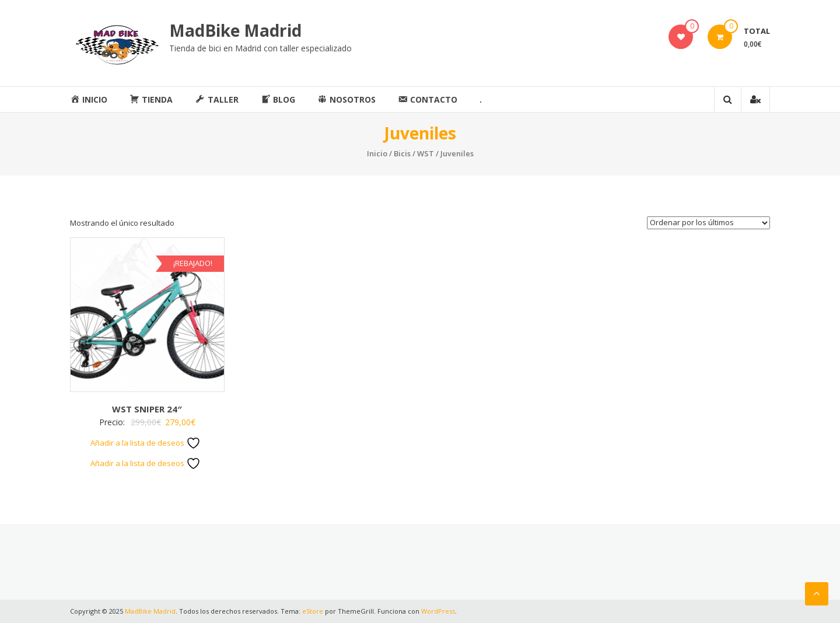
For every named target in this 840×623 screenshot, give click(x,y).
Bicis (402, 153)
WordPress (438, 611)
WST (426, 153)
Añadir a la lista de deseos (146, 443)
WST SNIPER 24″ (147, 409)
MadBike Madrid (235, 30)
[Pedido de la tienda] (708, 223)
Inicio (377, 153)
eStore (313, 611)
